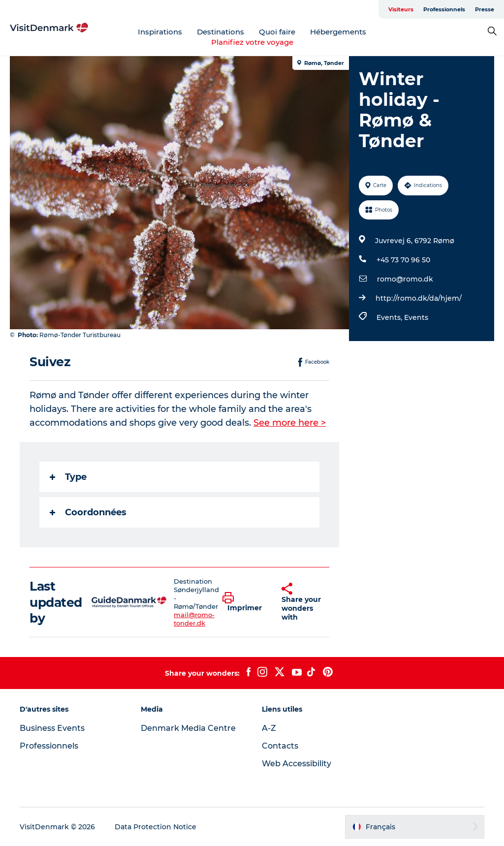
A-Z (269, 728)
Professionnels (444, 9)
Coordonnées (88, 512)
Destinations (220, 32)
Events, (390, 317)
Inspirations (160, 32)
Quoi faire (277, 32)
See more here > (290, 423)
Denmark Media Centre (188, 728)
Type (68, 477)
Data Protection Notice (156, 827)
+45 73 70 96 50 (403, 260)
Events (416, 317)
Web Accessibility (297, 764)
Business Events (52, 728)
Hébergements (338, 32)
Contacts (280, 746)
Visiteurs (401, 9)
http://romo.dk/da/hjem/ (419, 298)
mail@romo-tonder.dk (194, 619)
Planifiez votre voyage (252, 42)
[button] (245, 602)
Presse (485, 9)
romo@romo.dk (405, 279)
